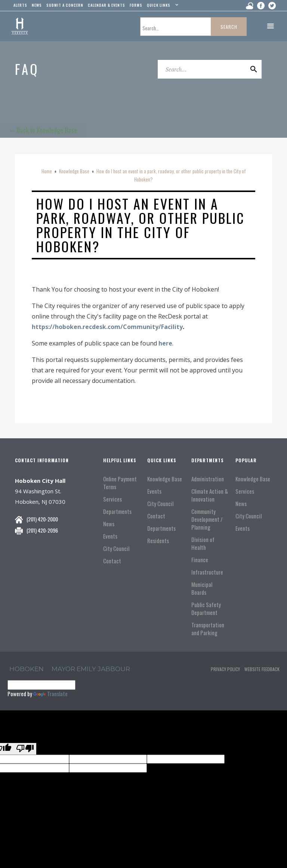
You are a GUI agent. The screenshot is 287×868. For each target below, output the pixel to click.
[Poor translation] (25, 749)
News (109, 524)
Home (47, 171)
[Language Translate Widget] (41, 685)
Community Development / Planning (207, 519)
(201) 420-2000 (42, 519)
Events (110, 536)
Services (112, 499)
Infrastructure (207, 572)
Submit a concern (65, 5)
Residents (158, 541)
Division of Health (203, 543)
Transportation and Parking (208, 629)
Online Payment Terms (120, 483)
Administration (208, 479)
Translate (50, 694)
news (37, 5)
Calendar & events (107, 5)
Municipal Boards (202, 588)
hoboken (27, 669)
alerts (20, 5)
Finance (200, 560)
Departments (117, 511)
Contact (112, 561)
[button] (162, 7)
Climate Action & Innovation (210, 495)
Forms (136, 5)
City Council (116, 549)
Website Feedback (262, 669)
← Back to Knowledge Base (43, 130)
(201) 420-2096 (42, 530)
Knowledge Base (74, 171)
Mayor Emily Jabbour (91, 669)
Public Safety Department (206, 609)
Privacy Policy (225, 669)
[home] (20, 26)
